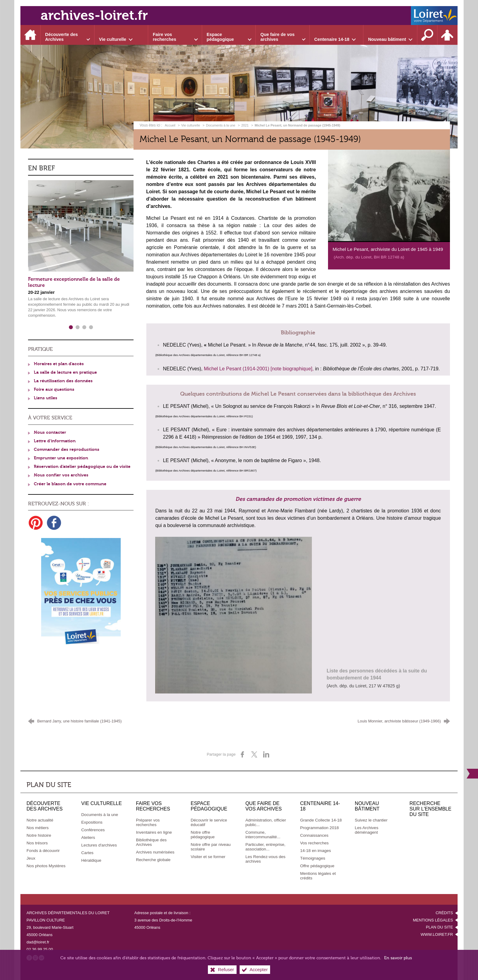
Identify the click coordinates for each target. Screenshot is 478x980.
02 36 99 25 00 (40, 949)
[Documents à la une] (100, 815)
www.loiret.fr (437, 934)
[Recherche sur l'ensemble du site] (427, 35)
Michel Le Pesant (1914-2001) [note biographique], (259, 369)
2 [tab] (77, 327)
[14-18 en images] (315, 851)
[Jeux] (31, 858)
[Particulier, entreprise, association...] (265, 847)
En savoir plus (398, 958)
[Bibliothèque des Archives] (151, 842)
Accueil (170, 125)
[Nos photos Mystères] (46, 866)
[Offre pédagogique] (317, 866)
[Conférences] (93, 830)
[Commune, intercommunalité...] (263, 835)
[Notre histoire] (39, 835)
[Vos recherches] (314, 843)
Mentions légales (433, 920)
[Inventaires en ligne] (154, 832)
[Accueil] (30, 35)
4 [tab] (91, 327)
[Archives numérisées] (155, 852)
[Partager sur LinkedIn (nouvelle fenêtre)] (266, 754)
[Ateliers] (88, 837)
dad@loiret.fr (38, 942)
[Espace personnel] (448, 35)
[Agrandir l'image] (389, 195)
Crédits (444, 913)
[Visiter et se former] (208, 857)
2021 (245, 125)
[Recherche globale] (153, 860)
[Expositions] (92, 822)
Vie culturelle (191, 125)
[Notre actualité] (40, 820)
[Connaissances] (314, 835)
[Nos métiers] (38, 828)
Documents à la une (221, 125)
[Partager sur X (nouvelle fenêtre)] (254, 754)
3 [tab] (84, 327)
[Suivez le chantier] (371, 820)
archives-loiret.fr (94, 15)
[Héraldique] (91, 860)
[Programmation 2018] (319, 828)
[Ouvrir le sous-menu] (68, 35)
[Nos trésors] (37, 843)
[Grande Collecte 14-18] (321, 820)
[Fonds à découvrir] (43, 851)
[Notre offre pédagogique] (203, 835)
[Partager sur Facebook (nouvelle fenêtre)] (242, 754)
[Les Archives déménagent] (367, 830)
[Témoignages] (312, 858)
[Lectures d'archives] (99, 845)
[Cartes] (87, 853)
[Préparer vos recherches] (148, 822)
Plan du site (439, 927)
